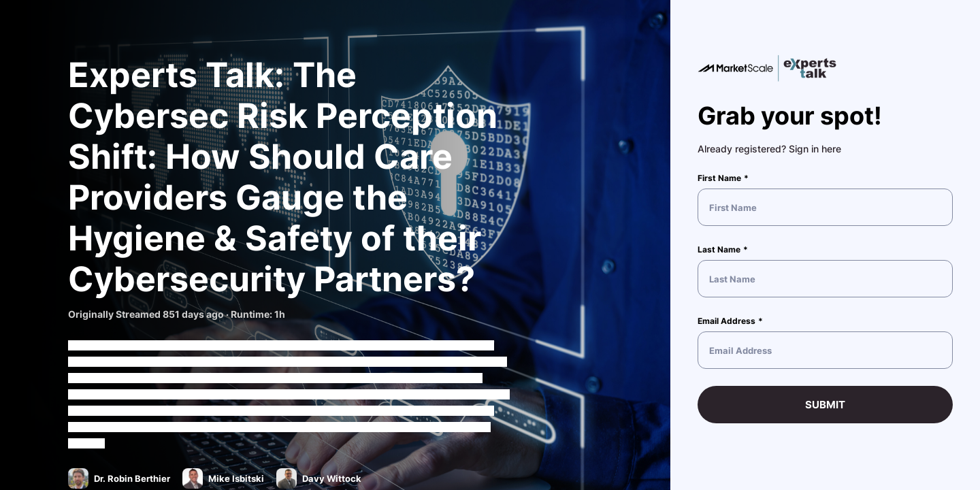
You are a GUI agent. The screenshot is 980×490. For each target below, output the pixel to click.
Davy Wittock (333, 478)
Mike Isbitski (237, 478)
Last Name (719, 249)
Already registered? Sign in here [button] (769, 149)
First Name (719, 178)
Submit (825, 405)
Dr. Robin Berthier (133, 478)
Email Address (726, 321)
